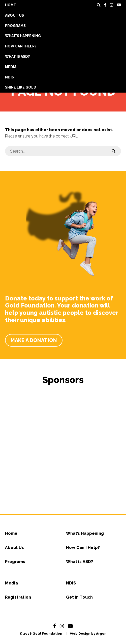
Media (11, 67)
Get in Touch (79, 597)
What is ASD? (18, 57)
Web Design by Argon (88, 634)
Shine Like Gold (21, 87)
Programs (15, 26)
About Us (14, 15)
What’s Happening (23, 36)
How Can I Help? (21, 46)
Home (10, 5)
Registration (18, 597)
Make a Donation (34, 340)
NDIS (9, 77)
